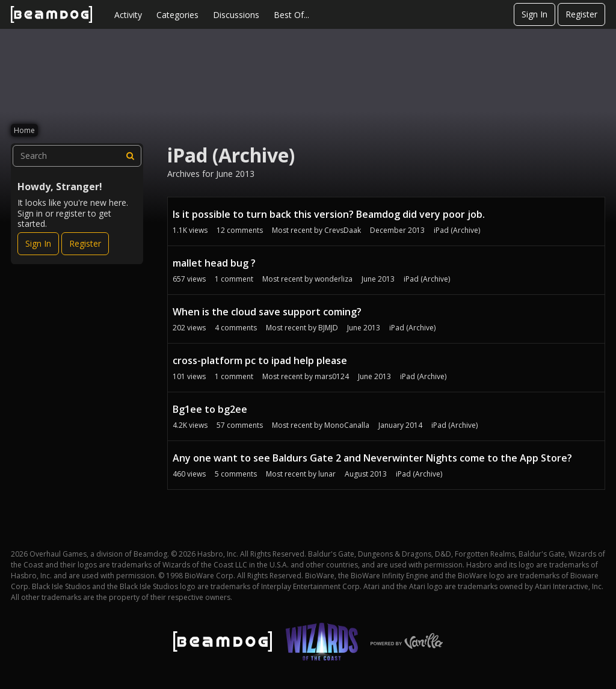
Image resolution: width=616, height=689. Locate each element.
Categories (177, 15)
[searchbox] (77, 156)
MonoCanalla (347, 425)
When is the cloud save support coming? (267, 312)
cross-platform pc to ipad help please (260, 360)
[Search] (131, 156)
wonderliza (334, 279)
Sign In (534, 14)
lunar (327, 474)
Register (581, 14)
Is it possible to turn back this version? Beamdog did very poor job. (329, 214)
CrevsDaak (343, 230)
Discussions (236, 15)
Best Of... (291, 15)
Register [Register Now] (85, 243)
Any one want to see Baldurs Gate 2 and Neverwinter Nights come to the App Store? (372, 458)
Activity (128, 15)
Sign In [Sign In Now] (38, 243)
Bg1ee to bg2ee (210, 409)
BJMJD (328, 328)
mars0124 (332, 376)
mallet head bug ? (214, 263)
